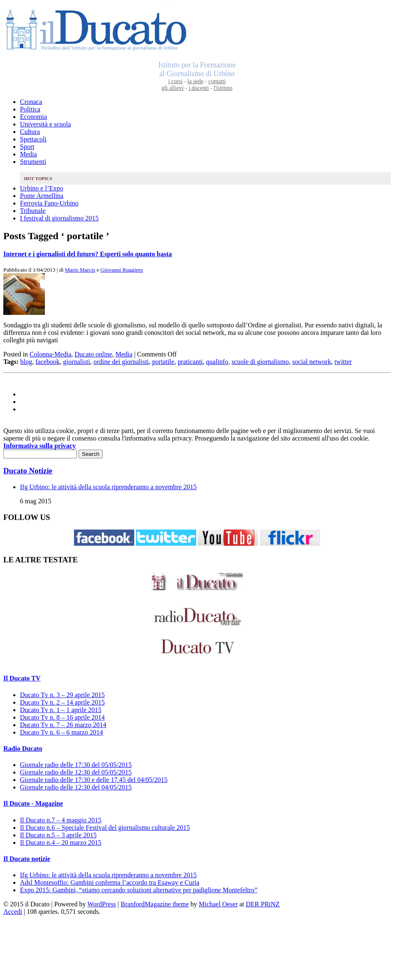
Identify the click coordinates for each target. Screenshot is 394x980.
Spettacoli (33, 139)
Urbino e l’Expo (42, 188)
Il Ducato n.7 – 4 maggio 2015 (61, 820)
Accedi (13, 912)
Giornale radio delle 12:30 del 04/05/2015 (76, 787)
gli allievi (173, 88)
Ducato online (94, 354)
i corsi (176, 81)
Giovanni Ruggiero (122, 270)
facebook (48, 362)
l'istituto (223, 88)
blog (26, 362)
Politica (30, 109)
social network (312, 362)
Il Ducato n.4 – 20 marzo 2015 (61, 843)
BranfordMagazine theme (155, 904)
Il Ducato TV (22, 678)
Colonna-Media (50, 354)
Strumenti (33, 162)
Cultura (30, 132)
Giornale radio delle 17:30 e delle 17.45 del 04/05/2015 (94, 780)
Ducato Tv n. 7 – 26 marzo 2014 (63, 725)
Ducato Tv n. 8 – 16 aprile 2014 (62, 717)
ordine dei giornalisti (121, 362)
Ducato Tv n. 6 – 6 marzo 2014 (62, 732)
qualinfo (217, 362)
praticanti (190, 362)
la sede (195, 81)
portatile (163, 362)
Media (28, 154)
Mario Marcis (80, 270)
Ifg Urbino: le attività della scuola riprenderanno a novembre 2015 (108, 487)
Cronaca (31, 102)
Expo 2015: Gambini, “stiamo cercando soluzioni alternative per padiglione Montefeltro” (139, 890)
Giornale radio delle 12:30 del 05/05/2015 (76, 772)
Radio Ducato (23, 749)
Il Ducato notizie (27, 859)
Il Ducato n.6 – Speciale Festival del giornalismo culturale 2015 (105, 828)
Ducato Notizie (28, 471)
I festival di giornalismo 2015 (59, 218)
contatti (217, 81)
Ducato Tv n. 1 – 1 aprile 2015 (61, 710)
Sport (27, 147)
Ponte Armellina (42, 196)
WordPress (102, 904)
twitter (343, 362)
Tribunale (33, 211)
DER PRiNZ (263, 904)
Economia (33, 117)
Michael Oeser (218, 904)
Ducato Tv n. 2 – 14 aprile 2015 (62, 702)
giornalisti (77, 362)
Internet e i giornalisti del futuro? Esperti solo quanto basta (88, 254)
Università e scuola (46, 124)
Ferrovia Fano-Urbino (49, 203)
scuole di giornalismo (260, 362)
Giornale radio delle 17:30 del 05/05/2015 (76, 765)
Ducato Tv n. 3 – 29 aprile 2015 (62, 695)
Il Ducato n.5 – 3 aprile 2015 (58, 835)
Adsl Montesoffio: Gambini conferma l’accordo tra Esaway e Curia (110, 882)
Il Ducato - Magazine (33, 803)
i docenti (199, 88)
